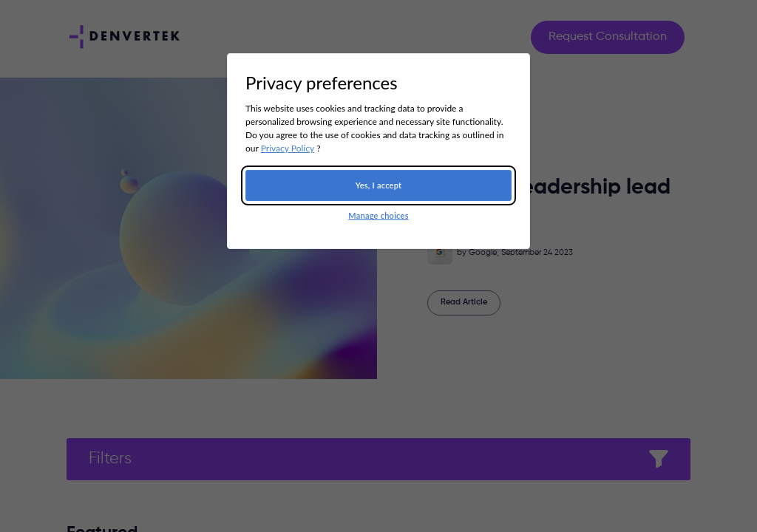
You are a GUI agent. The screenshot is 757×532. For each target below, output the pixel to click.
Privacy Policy (288, 148)
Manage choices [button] (378, 215)
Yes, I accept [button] (379, 185)
